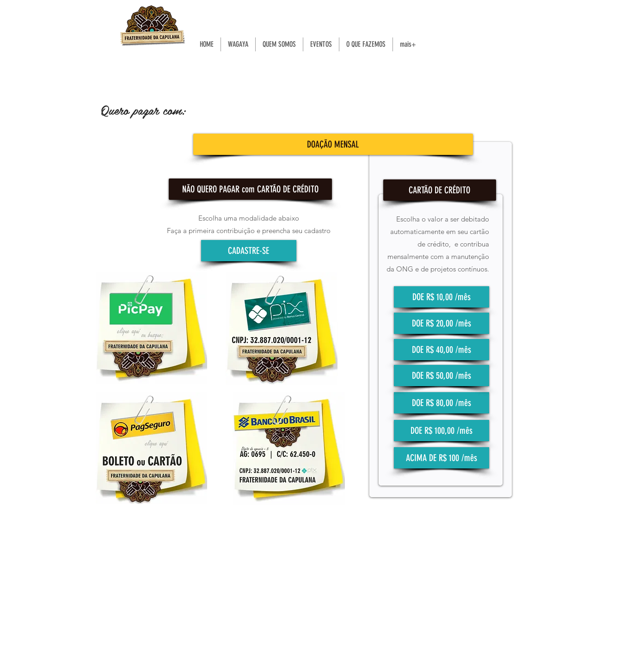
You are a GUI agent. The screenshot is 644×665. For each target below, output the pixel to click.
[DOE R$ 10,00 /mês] (442, 297)
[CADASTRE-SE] (249, 251)
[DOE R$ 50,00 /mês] (442, 376)
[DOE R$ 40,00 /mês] (442, 350)
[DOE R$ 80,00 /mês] (442, 403)
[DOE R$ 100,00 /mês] (442, 431)
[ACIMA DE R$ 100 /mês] (442, 458)
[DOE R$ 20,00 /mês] (442, 323)
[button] (250, 189)
